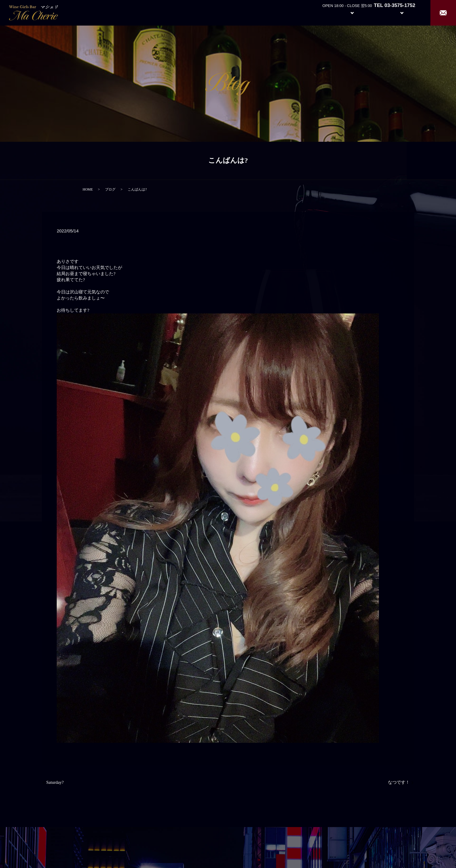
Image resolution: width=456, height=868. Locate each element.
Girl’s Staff (375, 12)
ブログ (110, 189)
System (348, 12)
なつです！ (399, 782)
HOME (88, 189)
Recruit (408, 12)
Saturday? (55, 782)
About (321, 12)
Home (299, 12)
